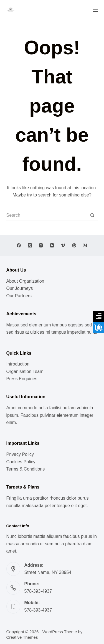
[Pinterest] (74, 245)
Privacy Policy (20, 454)
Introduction (18, 364)
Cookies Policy (21, 462)
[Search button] (92, 216)
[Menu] (95, 10)
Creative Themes (22, 637)
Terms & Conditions (26, 469)
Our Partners (19, 296)
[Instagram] (41, 245)
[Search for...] (47, 216)
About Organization (25, 281)
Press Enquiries (22, 379)
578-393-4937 (38, 591)
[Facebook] (19, 245)
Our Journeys (20, 288)
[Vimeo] (63, 245)
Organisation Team (25, 371)
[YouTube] (52, 245)
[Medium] (85, 245)
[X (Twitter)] (30, 245)
